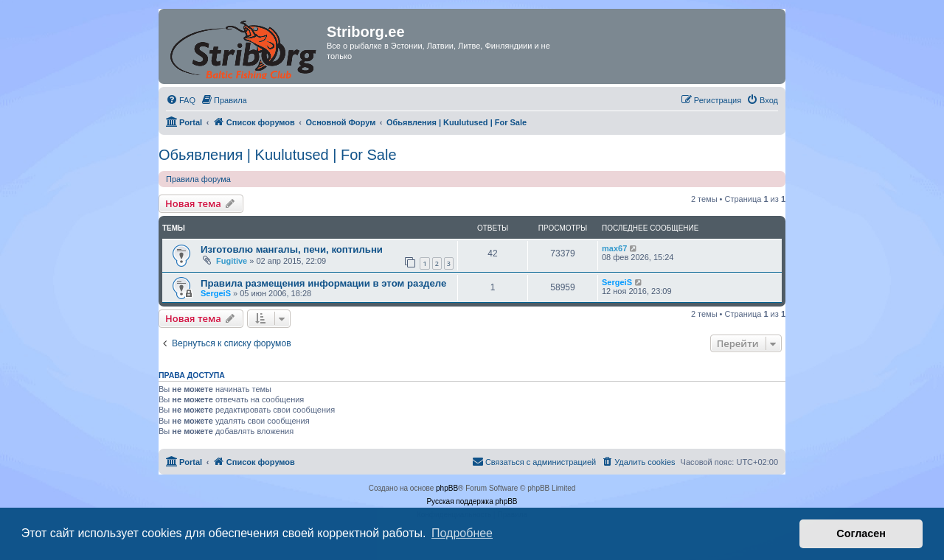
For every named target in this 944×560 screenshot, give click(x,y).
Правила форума (198, 179)
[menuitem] (181, 100)
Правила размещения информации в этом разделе (323, 283)
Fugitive (232, 261)
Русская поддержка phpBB (472, 501)
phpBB (447, 488)
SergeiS (216, 293)
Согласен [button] (861, 533)
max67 (614, 248)
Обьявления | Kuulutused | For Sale (278, 155)
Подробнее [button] (462, 533)
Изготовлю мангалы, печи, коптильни (292, 249)
